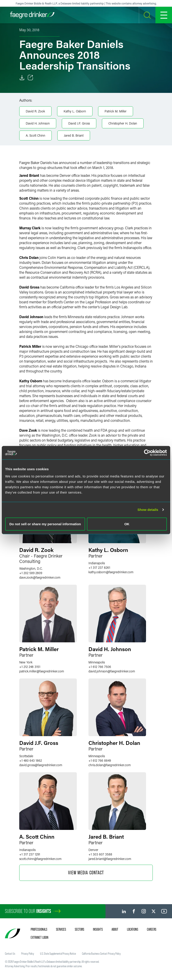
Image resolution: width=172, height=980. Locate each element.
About (115, 929)
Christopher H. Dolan (123, 123)
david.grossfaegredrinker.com (41, 765)
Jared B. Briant (74, 135)
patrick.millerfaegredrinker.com (42, 671)
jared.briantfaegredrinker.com (110, 859)
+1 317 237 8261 (99, 568)
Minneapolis (97, 662)
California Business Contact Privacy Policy (101, 954)
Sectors (80, 929)
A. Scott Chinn (35, 135)
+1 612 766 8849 (100, 760)
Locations (133, 929)
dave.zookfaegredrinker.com (40, 577)
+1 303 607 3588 (100, 854)
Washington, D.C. (31, 568)
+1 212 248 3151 (30, 667)
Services (61, 929)
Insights (98, 929)
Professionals (39, 929)
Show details (148, 510)
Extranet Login (40, 937)
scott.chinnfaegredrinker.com (40, 859)
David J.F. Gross (79, 123)
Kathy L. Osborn (75, 111)
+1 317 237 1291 (30, 854)
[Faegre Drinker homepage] (32, 15)
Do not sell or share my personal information (45, 524)
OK (127, 524)
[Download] (22, 78)
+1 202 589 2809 (31, 573)
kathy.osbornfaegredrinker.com (111, 572)
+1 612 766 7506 (100, 667)
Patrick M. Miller (116, 111)
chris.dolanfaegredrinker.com (110, 765)
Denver (93, 850)
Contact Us (10, 954)
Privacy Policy (28, 954)
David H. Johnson (38, 123)
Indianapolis (97, 563)
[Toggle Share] (30, 78)
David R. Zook (35, 111)
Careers (152, 929)
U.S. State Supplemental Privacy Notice (58, 954)
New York (26, 662)
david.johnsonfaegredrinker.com (112, 671)
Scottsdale (26, 756)
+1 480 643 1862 (31, 760)
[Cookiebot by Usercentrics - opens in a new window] (147, 453)
